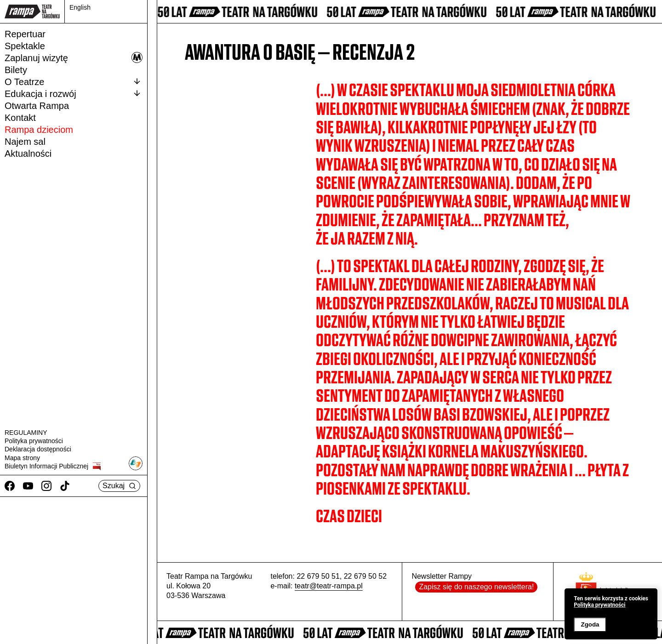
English (80, 7)
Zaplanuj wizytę (74, 57)
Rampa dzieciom (39, 130)
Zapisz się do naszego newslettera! (476, 587)
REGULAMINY (26, 433)
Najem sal (25, 142)
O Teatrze (74, 81)
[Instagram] (46, 486)
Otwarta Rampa (37, 106)
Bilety (16, 70)
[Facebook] (10, 486)
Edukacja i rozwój (74, 93)
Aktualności (28, 154)
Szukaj (119, 486)
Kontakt (20, 118)
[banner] (611, 614)
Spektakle (25, 46)
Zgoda (590, 624)
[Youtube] (28, 486)
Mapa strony (22, 458)
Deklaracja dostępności (38, 449)
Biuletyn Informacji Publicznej (53, 466)
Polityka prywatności (34, 441)
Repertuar (25, 34)
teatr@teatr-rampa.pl (329, 586)
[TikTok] (65, 486)
